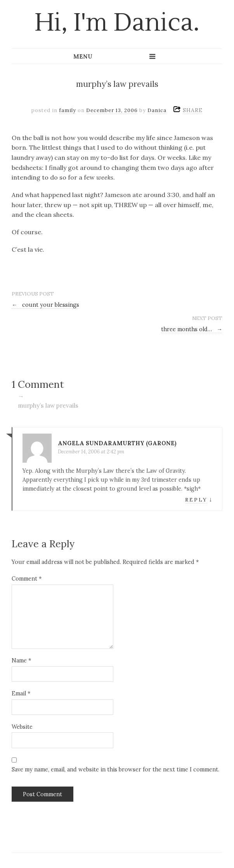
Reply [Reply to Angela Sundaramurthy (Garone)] (196, 500)
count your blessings (45, 305)
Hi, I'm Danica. (117, 23)
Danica (157, 110)
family (68, 110)
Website (22, 727)
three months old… (192, 329)
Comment (27, 579)
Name (21, 661)
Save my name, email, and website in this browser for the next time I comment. (115, 769)
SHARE (193, 110)
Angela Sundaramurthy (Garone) (117, 443)
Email (21, 693)
